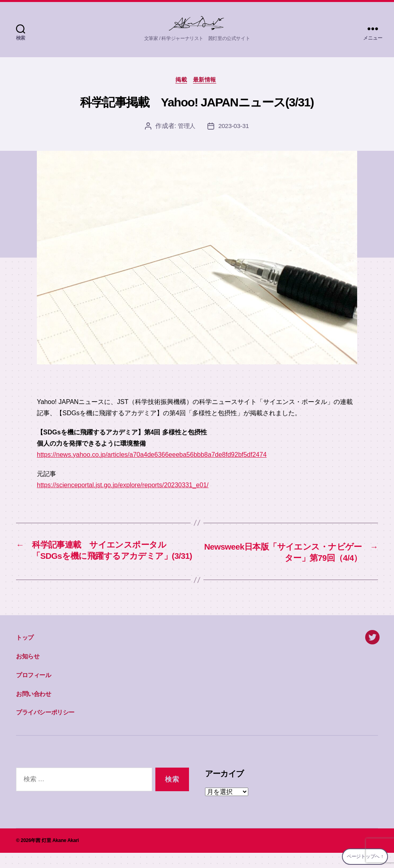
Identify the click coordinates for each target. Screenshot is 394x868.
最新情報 (207, 81)
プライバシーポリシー (45, 727)
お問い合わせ (34, 709)
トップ (25, 653)
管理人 (186, 127)
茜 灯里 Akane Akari (57, 856)
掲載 (180, 81)
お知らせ (28, 671)
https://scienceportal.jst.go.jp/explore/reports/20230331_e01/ (123, 486)
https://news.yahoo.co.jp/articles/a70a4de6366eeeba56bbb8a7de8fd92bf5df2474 (152, 456)
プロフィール (34, 690)
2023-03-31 (234, 127)
